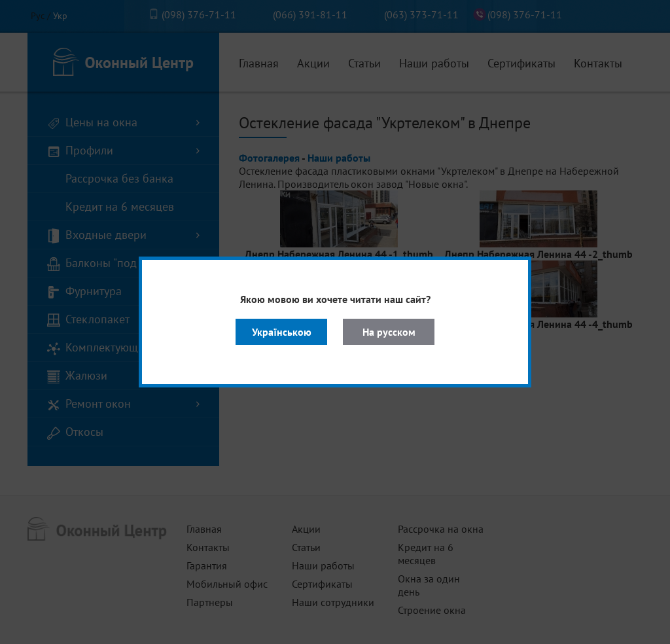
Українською (282, 332)
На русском (389, 332)
